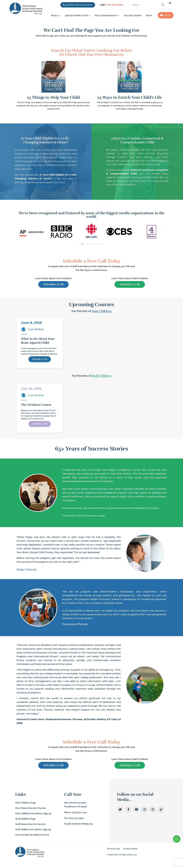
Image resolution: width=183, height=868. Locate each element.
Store (149, 15)
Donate (166, 15)
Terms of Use (113, 851)
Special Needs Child (78, 15)
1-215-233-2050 (114, 5)
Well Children (102, 377)
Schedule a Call (40, 362)
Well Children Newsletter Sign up (33, 832)
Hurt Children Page (26, 805)
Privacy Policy (130, 851)
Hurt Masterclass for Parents (31, 810)
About (56, 15)
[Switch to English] (170, 3)
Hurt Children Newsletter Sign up (33, 816)
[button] (19, 232)
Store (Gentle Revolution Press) (32, 837)
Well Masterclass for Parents (30, 826)
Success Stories (133, 15)
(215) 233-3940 (77, 820)
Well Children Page (25, 821)
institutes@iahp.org (82, 826)
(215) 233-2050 (80, 814)
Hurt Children (102, 312)
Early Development (107, 15)
